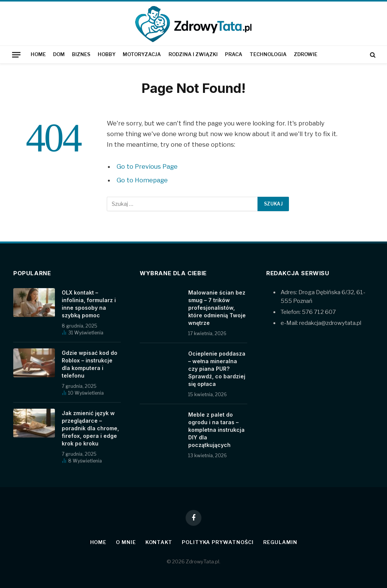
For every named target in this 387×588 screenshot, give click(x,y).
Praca (234, 54)
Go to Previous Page (147, 166)
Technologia (268, 54)
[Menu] (16, 55)
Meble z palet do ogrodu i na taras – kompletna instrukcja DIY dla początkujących (216, 430)
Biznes (81, 54)
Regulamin (280, 542)
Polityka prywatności (218, 542)
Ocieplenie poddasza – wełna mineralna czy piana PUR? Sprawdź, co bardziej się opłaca (217, 369)
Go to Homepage (142, 180)
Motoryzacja (142, 54)
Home (38, 54)
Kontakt (159, 542)
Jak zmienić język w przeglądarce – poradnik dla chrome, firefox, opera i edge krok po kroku (90, 428)
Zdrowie (306, 54)
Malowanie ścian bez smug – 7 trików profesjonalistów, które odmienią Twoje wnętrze (217, 308)
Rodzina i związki (193, 54)
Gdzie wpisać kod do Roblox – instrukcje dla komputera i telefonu (90, 364)
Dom (59, 54)
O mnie (126, 542)
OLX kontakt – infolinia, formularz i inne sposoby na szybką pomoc (89, 304)
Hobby (107, 54)
